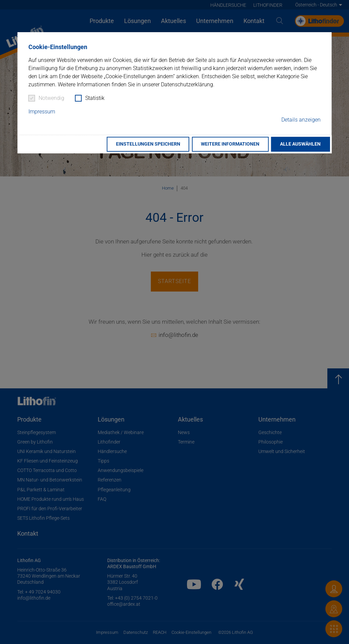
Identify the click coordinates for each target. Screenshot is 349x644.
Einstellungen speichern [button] (148, 144)
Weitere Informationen (230, 144)
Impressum (42, 112)
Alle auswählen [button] (300, 144)
